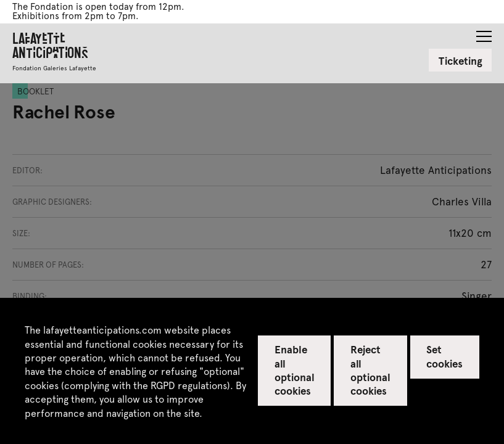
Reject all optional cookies (370, 369)
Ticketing (461, 60)
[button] (484, 33)
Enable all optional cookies (295, 369)
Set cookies (444, 356)
